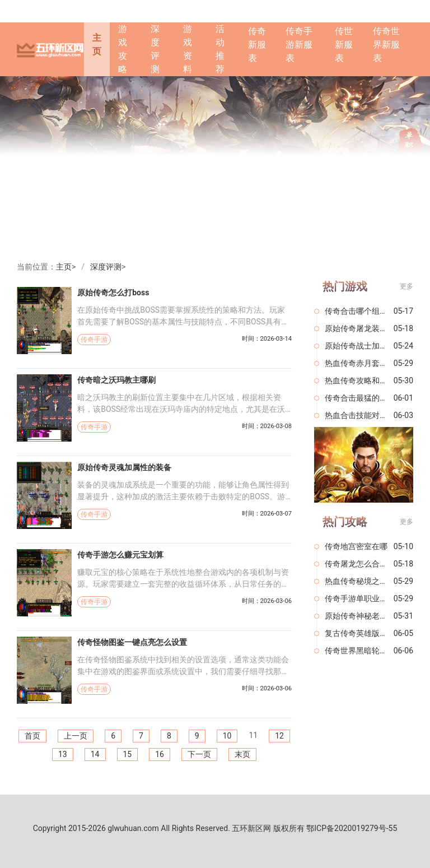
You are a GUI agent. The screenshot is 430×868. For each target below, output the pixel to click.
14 (95, 754)
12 (279, 736)
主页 (97, 45)
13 (63, 754)
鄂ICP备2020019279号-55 (352, 828)
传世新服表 (344, 45)
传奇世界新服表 (386, 45)
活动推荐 (220, 49)
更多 (406, 286)
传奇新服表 (257, 45)
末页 (242, 754)
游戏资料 (188, 49)
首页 (32, 736)
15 (128, 754)
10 (227, 736)
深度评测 (155, 49)
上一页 (76, 736)
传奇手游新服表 (299, 45)
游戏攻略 (123, 49)
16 (160, 754)
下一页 (199, 754)
